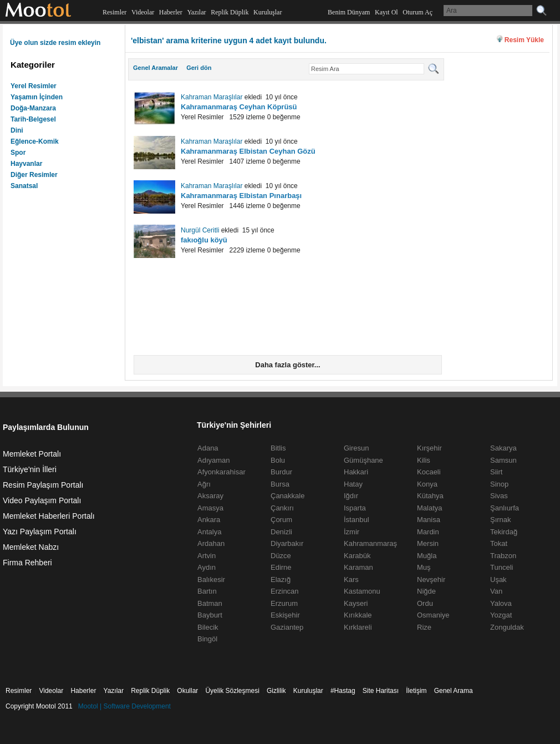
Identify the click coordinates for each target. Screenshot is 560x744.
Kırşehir (429, 448)
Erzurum (284, 603)
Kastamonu (362, 591)
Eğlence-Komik (35, 141)
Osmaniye (433, 615)
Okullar (187, 691)
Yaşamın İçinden (37, 97)
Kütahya (430, 496)
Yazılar (196, 12)
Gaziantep (287, 627)
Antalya (209, 532)
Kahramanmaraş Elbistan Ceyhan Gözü (248, 151)
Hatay (353, 484)
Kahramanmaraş (370, 543)
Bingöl (207, 639)
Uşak (498, 579)
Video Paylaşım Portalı (42, 500)
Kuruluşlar (268, 12)
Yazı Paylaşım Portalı (40, 532)
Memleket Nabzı (31, 547)
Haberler (171, 12)
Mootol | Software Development (124, 706)
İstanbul (357, 520)
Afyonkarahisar (222, 472)
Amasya (210, 508)
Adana (208, 448)
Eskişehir (285, 615)
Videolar (143, 12)
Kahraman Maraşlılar (212, 97)
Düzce (281, 556)
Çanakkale (287, 496)
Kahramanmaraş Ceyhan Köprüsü (239, 107)
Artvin (207, 556)
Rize (424, 627)
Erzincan (285, 591)
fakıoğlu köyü (204, 240)
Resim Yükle (524, 40)
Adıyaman (214, 460)
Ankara (209, 520)
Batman (210, 603)
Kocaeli (429, 472)
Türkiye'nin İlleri (30, 469)
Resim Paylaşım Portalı (43, 485)
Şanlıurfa (505, 508)
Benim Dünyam (349, 12)
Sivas (499, 496)
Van (496, 591)
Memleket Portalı (32, 454)
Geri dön (199, 68)
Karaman (358, 567)
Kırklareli (358, 627)
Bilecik (208, 627)
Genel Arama (454, 691)
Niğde (426, 591)
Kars (351, 579)
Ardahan (211, 543)
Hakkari (356, 472)
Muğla (427, 556)
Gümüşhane (363, 460)
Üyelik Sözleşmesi (232, 691)
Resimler (114, 12)
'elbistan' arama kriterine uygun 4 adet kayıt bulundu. (229, 41)
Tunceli (502, 567)
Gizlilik (276, 691)
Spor (18, 153)
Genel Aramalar (156, 68)
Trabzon (503, 556)
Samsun (503, 460)
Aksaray (210, 496)
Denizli (281, 532)
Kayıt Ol (386, 12)
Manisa (429, 520)
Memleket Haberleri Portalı (49, 516)
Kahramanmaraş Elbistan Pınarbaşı (241, 196)
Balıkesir (211, 579)
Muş (424, 567)
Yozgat (501, 615)
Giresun (357, 448)
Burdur (281, 472)
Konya (427, 484)
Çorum (281, 520)
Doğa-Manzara (33, 108)
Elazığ (281, 579)
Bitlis (278, 448)
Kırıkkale (358, 615)
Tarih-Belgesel (33, 119)
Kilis (424, 460)
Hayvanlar (26, 164)
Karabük (357, 556)
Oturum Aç (418, 12)
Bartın (207, 591)
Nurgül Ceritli (200, 230)
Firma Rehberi (27, 563)
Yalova (501, 603)
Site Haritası (381, 691)
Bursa (280, 484)
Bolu (278, 460)
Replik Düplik (230, 12)
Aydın (207, 567)
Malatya (430, 508)
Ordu (425, 603)
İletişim (416, 691)
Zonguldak (507, 627)
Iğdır (351, 496)
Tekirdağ (504, 532)
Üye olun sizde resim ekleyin (55, 43)
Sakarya (503, 448)
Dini (17, 130)
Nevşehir (431, 579)
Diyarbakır (287, 543)
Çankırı (282, 508)
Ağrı (204, 484)
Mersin (428, 543)
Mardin (428, 532)
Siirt (496, 472)
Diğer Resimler (34, 175)
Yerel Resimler (34, 86)
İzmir (352, 532)
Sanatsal (24, 186)
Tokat (499, 543)
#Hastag (343, 691)
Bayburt (210, 615)
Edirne (281, 567)
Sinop (499, 484)
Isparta (355, 508)
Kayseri (356, 603)
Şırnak (501, 520)
